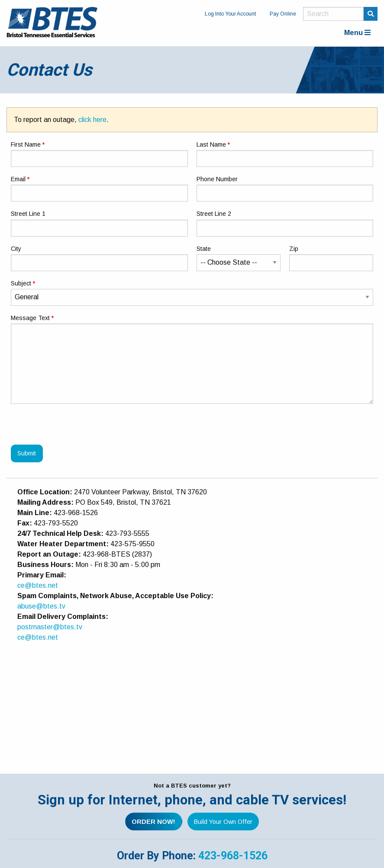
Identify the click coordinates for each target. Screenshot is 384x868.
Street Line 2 (214, 214)
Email (18, 179)
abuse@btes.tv (41, 606)
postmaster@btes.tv (50, 627)
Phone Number (217, 179)
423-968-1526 (233, 856)
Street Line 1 (28, 214)
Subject (21, 283)
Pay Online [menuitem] (283, 14)
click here (92, 120)
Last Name (211, 144)
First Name (26, 144)
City (16, 249)
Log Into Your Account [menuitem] (230, 14)
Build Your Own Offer (223, 822)
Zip (294, 249)
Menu (357, 33)
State (204, 249)
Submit (27, 453)
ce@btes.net (38, 585)
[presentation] (77, 428)
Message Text (30, 318)
